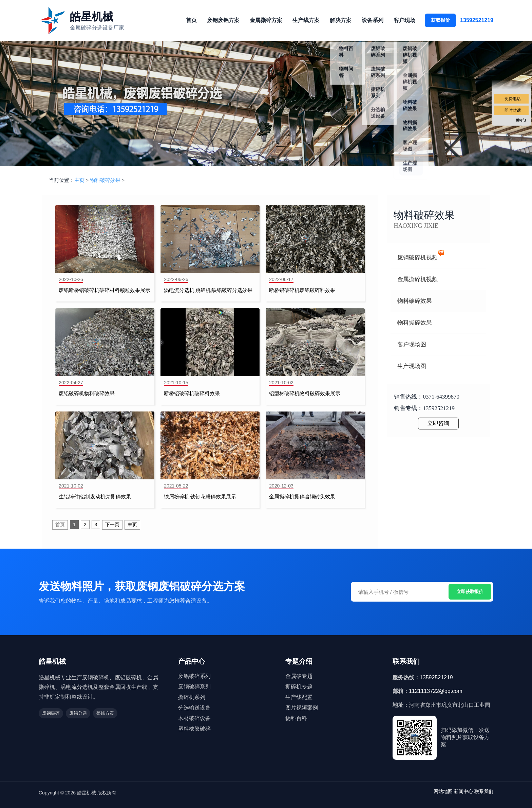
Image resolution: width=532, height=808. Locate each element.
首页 (191, 20)
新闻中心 (463, 791)
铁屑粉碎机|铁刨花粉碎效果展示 (200, 497)
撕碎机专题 (299, 687)
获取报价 (440, 20)
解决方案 (341, 20)
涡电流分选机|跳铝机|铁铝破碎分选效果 (208, 290)
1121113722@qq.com (436, 691)
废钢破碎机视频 (417, 258)
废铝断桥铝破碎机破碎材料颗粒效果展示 (104, 290)
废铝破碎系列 (194, 676)
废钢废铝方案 (223, 20)
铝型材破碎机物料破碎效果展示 (305, 393)
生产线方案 (306, 20)
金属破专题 (299, 676)
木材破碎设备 (194, 718)
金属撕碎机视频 (417, 279)
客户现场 (404, 20)
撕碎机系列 (192, 697)
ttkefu (521, 120)
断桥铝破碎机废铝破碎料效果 (302, 290)
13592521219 (477, 20)
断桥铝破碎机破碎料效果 (192, 393)
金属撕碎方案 (266, 20)
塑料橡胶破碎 (194, 729)
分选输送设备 (194, 708)
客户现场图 (412, 344)
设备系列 (373, 20)
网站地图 (443, 791)
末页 (132, 525)
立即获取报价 (470, 592)
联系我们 (484, 791)
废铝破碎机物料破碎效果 (87, 393)
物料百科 (296, 718)
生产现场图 (412, 366)
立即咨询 (438, 423)
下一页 (112, 525)
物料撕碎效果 (415, 323)
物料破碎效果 (105, 180)
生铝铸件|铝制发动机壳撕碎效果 (95, 497)
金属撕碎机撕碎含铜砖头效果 (302, 497)
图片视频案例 (302, 708)
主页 (79, 180)
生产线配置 (299, 697)
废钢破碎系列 (194, 687)
